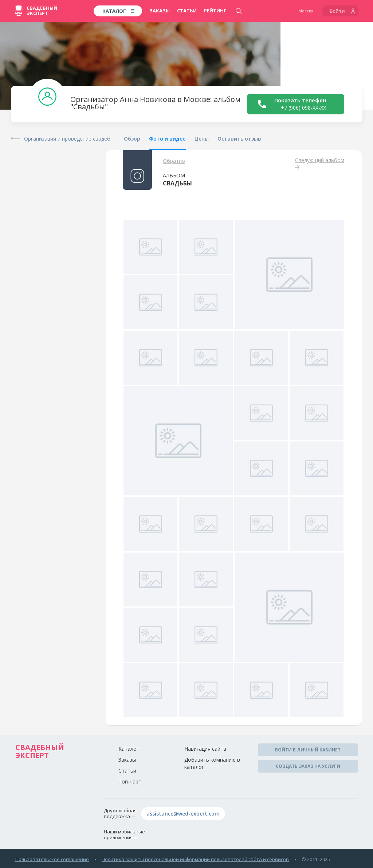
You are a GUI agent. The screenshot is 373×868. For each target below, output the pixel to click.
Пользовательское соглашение (52, 859)
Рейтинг (215, 11)
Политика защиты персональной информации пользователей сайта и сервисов (195, 859)
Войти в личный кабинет (308, 750)
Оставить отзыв (239, 139)
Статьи (187, 11)
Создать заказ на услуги (308, 766)
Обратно (174, 161)
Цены (202, 139)
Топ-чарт (130, 781)
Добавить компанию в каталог (212, 763)
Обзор (132, 139)
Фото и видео (167, 139)
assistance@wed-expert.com (183, 814)
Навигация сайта (205, 749)
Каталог (129, 749)
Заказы (160, 11)
